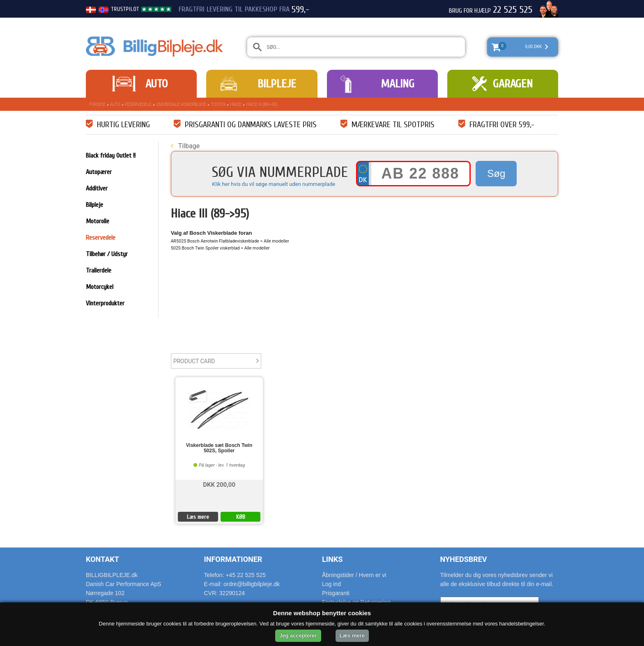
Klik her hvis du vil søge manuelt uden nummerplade (274, 184)
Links (332, 559)
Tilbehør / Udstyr (107, 254)
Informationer (233, 559)
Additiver (97, 188)
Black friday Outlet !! (111, 156)
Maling (398, 84)
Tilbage (185, 146)
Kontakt (102, 559)
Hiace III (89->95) (262, 104)
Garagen (513, 84)
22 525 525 (513, 10)
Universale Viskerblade (181, 104)
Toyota (218, 104)
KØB (241, 517)
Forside (97, 104)
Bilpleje (277, 84)
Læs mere (198, 517)
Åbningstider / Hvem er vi (354, 575)
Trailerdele (99, 270)
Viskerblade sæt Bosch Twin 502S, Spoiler (219, 448)
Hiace (236, 104)
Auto (156, 84)
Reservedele (138, 104)
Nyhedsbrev (464, 559)
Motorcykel (100, 287)
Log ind (331, 584)
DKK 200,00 (219, 484)
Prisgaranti (336, 593)
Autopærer (99, 172)
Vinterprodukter (105, 303)
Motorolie (98, 221)
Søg (496, 173)
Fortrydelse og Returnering (356, 602)
